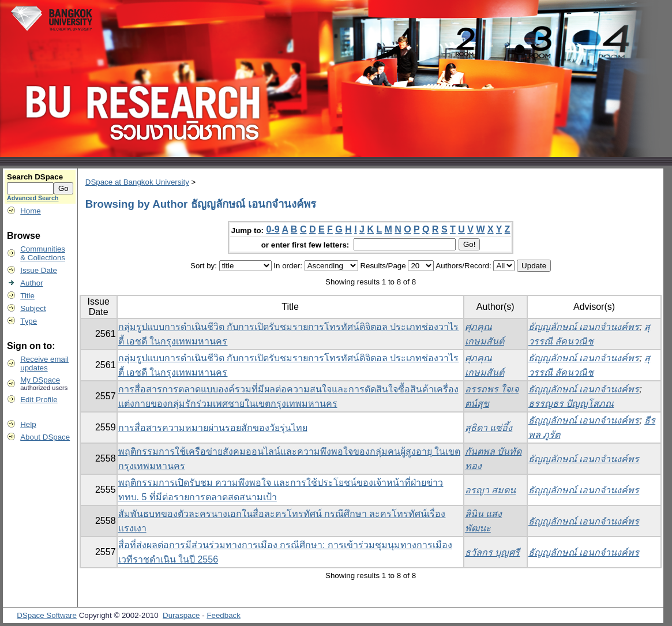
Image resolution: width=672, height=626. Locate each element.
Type (29, 321)
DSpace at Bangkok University (137, 182)
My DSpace (40, 380)
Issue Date (39, 270)
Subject (33, 308)
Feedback (224, 615)
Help (28, 424)
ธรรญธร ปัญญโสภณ (571, 404)
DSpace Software (47, 615)
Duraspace (181, 615)
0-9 (273, 229)
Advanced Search (33, 198)
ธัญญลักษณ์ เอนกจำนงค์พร (584, 327)
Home (31, 211)
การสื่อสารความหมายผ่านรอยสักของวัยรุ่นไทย (213, 428)
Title (27, 296)
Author (31, 283)
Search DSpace (35, 177)
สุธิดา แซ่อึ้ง (489, 428)
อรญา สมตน (490, 490)
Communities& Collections (43, 253)
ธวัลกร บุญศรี (492, 552)
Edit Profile (39, 400)
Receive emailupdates (44, 363)
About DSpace (45, 437)
